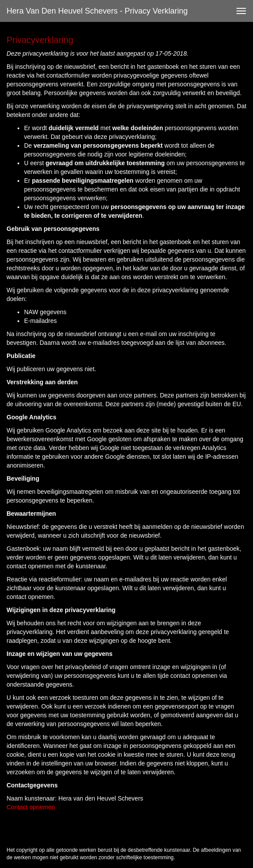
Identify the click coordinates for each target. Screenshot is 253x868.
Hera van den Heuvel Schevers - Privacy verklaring (97, 11)
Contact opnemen (31, 807)
